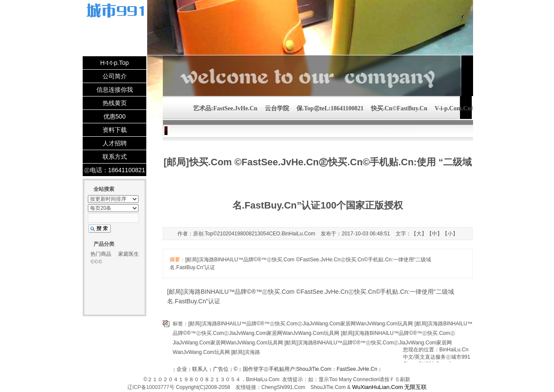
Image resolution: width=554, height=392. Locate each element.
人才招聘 (115, 143)
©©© (96, 262)
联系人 (200, 369)
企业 (182, 369)
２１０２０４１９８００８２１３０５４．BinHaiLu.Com (213, 379)
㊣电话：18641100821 (115, 170)
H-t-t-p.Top (114, 63)
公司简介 (115, 76)
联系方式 (115, 157)
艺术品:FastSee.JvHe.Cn (225, 108)
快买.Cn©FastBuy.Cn (399, 108)
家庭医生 (129, 254)
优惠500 (114, 116)
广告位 (221, 369)
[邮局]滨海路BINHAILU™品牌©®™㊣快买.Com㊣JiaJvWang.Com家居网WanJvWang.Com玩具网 (301, 324)
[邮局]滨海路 (246, 352)
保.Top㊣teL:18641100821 (330, 108)
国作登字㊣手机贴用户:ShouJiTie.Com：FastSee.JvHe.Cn (310, 369)
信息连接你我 (115, 90)
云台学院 (277, 108)
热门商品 (101, 254)
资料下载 (115, 130)
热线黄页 (115, 103)
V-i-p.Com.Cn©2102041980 (470, 108)
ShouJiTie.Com (328, 387)
